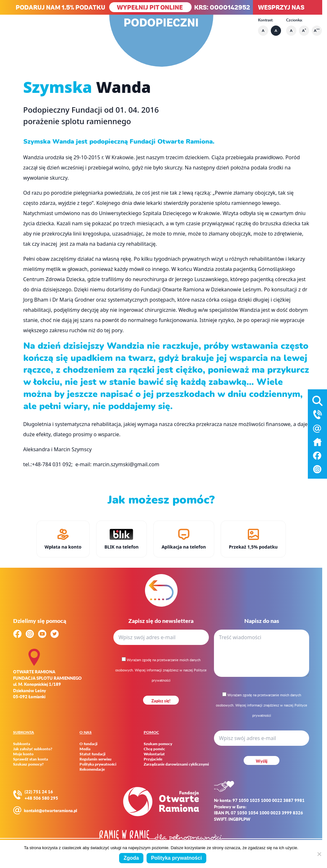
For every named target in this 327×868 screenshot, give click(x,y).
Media (85, 749)
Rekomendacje (92, 769)
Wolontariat (154, 754)
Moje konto (23, 754)
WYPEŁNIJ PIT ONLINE (150, 7)
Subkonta (22, 744)
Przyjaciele (153, 759)
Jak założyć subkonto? (33, 749)
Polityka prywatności (98, 764)
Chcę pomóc (154, 749)
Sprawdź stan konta (30, 759)
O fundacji (88, 744)
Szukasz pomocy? (28, 764)
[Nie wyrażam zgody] (319, 854)
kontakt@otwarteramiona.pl (50, 810)
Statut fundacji (92, 754)
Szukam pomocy (158, 744)
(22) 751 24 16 (39, 792)
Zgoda (131, 858)
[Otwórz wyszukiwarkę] (317, 400)
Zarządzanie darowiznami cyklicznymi (176, 764)
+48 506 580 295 (41, 798)
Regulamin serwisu (95, 759)
